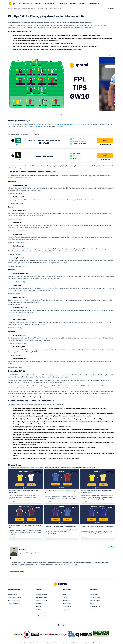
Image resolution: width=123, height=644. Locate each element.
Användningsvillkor (13, 594)
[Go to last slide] (109, 55)
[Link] (25, 479)
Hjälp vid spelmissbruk (41, 598)
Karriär (92, 604)
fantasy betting (97, 166)
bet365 (18, 145)
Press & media (67, 601)
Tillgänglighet (66, 610)
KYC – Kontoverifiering (14, 601)
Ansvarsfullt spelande (41, 594)
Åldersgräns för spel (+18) (15, 598)
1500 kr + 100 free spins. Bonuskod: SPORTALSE (44, 142)
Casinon (82, 3)
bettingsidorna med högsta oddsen (64, 124)
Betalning (62, 3)
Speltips (72, 3)
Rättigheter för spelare (41, 601)
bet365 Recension (105, 145)
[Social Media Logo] (58, 625)
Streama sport (93, 3)
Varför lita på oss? (95, 601)
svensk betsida (33, 166)
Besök (105, 141)
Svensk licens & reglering (42, 613)
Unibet (18, 160)
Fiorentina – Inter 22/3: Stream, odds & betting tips (60, 526)
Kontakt (65, 598)
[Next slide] (113, 55)
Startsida (11, 9)
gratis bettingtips (70, 468)
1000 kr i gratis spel (44, 157)
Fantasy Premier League (21, 9)
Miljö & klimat (39, 610)
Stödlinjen (38, 607)
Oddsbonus (27, 3)
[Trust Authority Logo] (35, 634)
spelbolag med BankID (33, 126)
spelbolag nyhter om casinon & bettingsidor (30, 468)
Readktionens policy (95, 607)
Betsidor (37, 3)
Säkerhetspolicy (67, 607)
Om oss (92, 610)
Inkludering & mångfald (14, 604)
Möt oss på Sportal (95, 598)
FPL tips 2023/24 (79, 28)
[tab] (61, 114)
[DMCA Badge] (19, 634)
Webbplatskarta (67, 604)
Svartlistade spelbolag (41, 616)
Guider (65, 594)
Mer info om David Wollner (18, 572)
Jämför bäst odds (50, 3)
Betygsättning (94, 594)
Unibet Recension (105, 159)
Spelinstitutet (39, 604)
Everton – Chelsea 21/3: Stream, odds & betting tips (97, 527)
